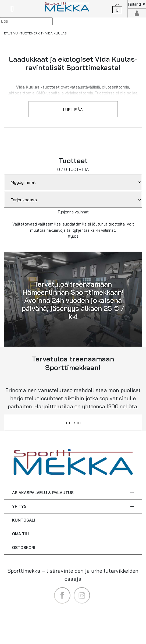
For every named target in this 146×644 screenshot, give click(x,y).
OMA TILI (21, 534)
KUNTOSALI (24, 520)
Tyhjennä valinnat (73, 212)
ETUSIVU (11, 33)
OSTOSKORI (24, 548)
